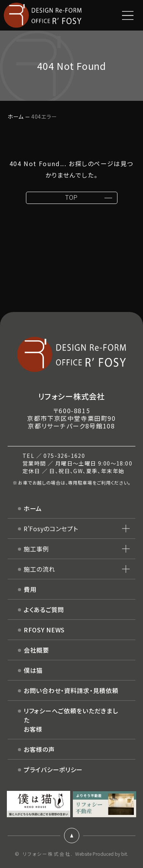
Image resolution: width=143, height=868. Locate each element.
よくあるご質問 (44, 609)
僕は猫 (33, 670)
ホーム (16, 116)
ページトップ (72, 836)
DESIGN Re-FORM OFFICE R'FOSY (43, 15)
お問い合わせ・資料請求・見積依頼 (71, 690)
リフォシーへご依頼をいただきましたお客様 (71, 720)
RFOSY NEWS (44, 630)
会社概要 (36, 650)
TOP (71, 198)
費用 (30, 589)
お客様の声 (39, 749)
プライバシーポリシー (53, 769)
